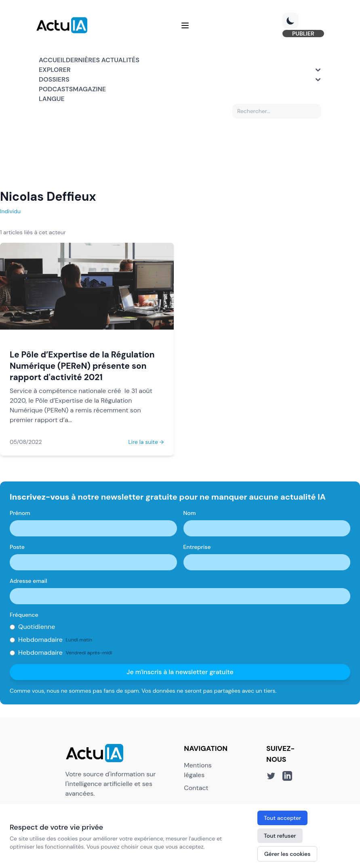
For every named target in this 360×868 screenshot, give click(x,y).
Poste (17, 548)
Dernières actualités (103, 61)
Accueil (52, 61)
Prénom (20, 514)
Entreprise (197, 548)
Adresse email (28, 582)
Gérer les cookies (287, 854)
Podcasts (56, 90)
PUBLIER (300, 34)
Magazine (89, 90)
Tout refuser (280, 836)
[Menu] (185, 26)
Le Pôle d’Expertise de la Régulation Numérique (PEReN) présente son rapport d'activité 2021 (82, 367)
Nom (190, 514)
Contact (196, 789)
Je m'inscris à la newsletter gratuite (180, 673)
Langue (52, 100)
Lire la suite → (146, 443)
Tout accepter (282, 818)
